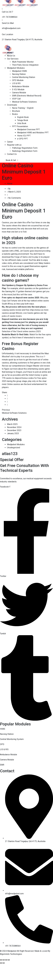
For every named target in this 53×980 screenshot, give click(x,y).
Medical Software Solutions (24, 102)
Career (10, 142)
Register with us (14, 145)
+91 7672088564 (10, 17)
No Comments (15, 198)
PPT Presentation (20, 126)
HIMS (3, 729)
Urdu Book (22, 123)
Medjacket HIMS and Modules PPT (33, 133)
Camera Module (19, 93)
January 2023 (13, 433)
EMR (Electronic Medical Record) (27, 96)
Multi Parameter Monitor (23, 62)
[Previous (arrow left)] (1, 963)
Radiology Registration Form (25, 151)
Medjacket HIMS (20, 71)
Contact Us (12, 154)
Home (10, 53)
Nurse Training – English (23, 108)
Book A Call (12, 160)
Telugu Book (23, 120)
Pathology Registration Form (25, 148)
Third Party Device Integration (25, 65)
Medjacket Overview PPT (28, 129)
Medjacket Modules (16, 68)
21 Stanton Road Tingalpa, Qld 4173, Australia (22, 40)
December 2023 (14, 430)
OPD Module (18, 80)
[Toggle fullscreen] (6, 960)
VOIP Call (16, 99)
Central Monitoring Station (24, 77)
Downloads (12, 105)
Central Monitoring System (12, 739)
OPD (2, 744)
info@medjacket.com (11, 28)
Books (15, 114)
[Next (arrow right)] (4, 963)
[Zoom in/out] (9, 960)
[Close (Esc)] (1, 960)
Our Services (13, 59)
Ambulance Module (21, 86)
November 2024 (14, 427)
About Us (11, 56)
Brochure (16, 111)
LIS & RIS (16, 83)
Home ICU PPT (24, 136)
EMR (2, 765)
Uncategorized (13, 448)
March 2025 (12, 424)
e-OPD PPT (22, 139)
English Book (23, 117)
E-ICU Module (18, 90)
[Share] (4, 960)
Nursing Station (19, 74)
